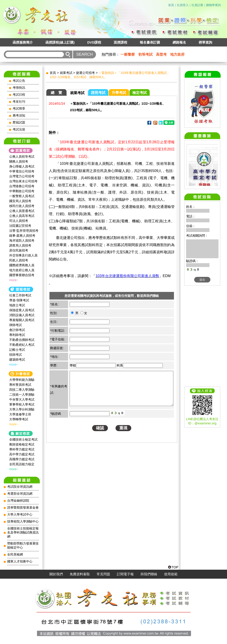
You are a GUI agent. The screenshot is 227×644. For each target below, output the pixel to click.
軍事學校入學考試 (22, 404)
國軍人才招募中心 (20, 561)
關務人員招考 (19, 161)
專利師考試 (17, 335)
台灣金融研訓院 (18, 501)
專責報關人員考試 (22, 320)
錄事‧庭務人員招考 (22, 236)
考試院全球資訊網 (20, 487)
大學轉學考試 (19, 419)
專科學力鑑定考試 (22, 449)
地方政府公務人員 (22, 270)
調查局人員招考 (20, 245)
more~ (14, 280)
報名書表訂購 (150, 42)
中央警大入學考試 (22, 399)
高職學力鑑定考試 (22, 459)
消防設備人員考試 (22, 315)
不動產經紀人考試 (22, 345)
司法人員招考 (19, 221)
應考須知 (19, 116)
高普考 (161, 54)
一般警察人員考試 (22, 196)
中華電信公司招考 (22, 171)
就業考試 (66, 73)
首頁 (171, 5)
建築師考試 (17, 359)
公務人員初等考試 (22, 157)
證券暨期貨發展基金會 (23, 508)
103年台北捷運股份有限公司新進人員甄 (127, 276)
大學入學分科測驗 (22, 409)
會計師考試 (17, 330)
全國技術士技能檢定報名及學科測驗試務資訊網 (23, 533)
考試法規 (19, 129)
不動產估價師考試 (22, 340)
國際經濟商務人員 (22, 265)
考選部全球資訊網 (20, 494)
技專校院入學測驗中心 (23, 522)
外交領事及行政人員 (23, 255)
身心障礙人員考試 (22, 166)
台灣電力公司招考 (22, 176)
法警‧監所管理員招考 (24, 231)
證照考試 (98, 93)
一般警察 (128, 54)
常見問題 (103, 574)
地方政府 (177, 54)
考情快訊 (19, 88)
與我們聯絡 (149, 574)
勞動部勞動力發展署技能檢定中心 (23, 546)
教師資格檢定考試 (22, 444)
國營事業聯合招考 (22, 275)
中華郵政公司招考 (22, 191)
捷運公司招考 (85, 73)
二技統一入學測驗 (22, 395)
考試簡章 (19, 109)
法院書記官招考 (20, 226)
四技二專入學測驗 (22, 390)
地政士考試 (17, 305)
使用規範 (171, 574)
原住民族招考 (19, 250)
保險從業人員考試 (22, 310)
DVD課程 (94, 42)
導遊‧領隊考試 (19, 300)
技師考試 (16, 355)
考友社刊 (19, 102)
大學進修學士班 (20, 414)
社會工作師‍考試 (20, 295)
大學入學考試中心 (20, 515)
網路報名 (179, 42)
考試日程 (19, 95)
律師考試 (16, 325)
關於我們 (56, 574)
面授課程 (120, 42)
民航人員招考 (19, 260)
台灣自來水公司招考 (23, 181)
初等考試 (145, 54)
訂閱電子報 (125, 574)
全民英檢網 (15, 555)
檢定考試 (140, 93)
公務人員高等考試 (22, 216)
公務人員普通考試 (22, 211)
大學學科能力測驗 (22, 380)
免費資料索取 (80, 574)
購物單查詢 (213, 5)
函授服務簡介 (23, 42)
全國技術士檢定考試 (23, 439)
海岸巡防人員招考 (22, 240)
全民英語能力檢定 (22, 464)
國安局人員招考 (20, 201)
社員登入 (183, 5)
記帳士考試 (17, 350)
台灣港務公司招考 (22, 186)
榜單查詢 (205, 42)
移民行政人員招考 (22, 206)
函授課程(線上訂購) (60, 42)
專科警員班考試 (20, 385)
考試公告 (19, 81)
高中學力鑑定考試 (22, 454)
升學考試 (119, 93)
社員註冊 (197, 5)
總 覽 (56, 93)
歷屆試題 (19, 122)
